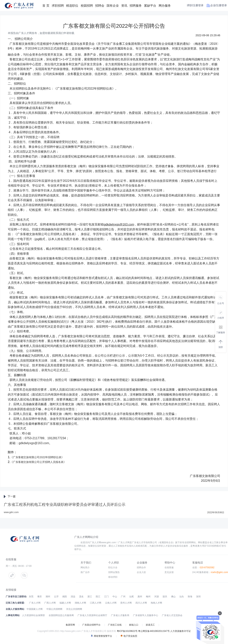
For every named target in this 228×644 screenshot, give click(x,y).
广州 (123, 597)
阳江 (98, 597)
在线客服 (169, 568)
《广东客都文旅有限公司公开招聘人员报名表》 (38, 462)
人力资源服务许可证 (180, 631)
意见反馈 (169, 572)
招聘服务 (136, 6)
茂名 (81, 597)
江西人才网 (96, 603)
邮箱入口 (134, 625)
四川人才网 (141, 603)
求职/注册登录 (195, 5)
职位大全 (113, 568)
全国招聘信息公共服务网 (61, 615)
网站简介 (85, 568)
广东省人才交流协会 (172, 615)
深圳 (198, 597)
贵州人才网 (126, 603)
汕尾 (131, 597)
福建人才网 (65, 603)
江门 (106, 597)
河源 (157, 597)
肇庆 (40, 597)
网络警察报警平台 (101, 636)
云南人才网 (111, 603)
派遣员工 (150, 625)
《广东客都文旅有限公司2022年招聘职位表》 (37, 457)
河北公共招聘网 (74, 609)
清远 (73, 597)
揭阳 (65, 597)
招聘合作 (141, 568)
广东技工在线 (115, 625)
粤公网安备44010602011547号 (154, 631)
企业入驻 (141, 572)
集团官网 (70, 625)
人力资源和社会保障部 (33, 615)
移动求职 (113, 577)
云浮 (56, 597)
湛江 (90, 597)
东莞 (31, 597)
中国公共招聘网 (54, 609)
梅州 (148, 597)
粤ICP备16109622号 (127, 631)
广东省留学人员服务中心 (146, 615)
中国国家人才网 (35, 609)
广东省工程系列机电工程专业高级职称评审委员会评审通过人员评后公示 (65, 504)
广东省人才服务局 (120, 615)
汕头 (182, 597)
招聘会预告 (114, 572)
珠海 (190, 597)
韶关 (165, 597)
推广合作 (85, 572)
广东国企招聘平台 (91, 625)
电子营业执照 (129, 636)
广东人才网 (35, 603)
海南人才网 (156, 603)
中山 (115, 597)
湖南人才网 (80, 603)
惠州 (140, 597)
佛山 (173, 597)
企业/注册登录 (219, 5)
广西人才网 (50, 603)
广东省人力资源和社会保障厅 (92, 615)
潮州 (48, 597)
